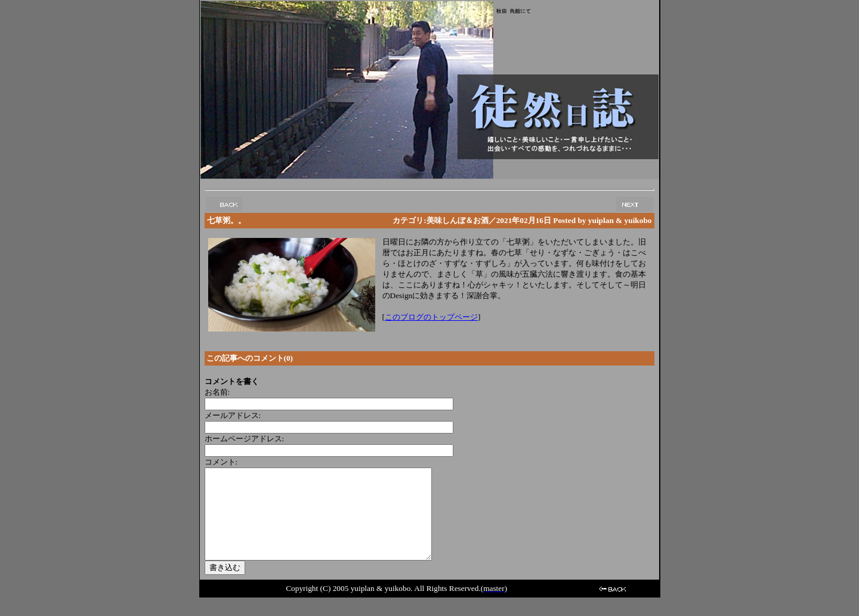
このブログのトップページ (431, 317)
